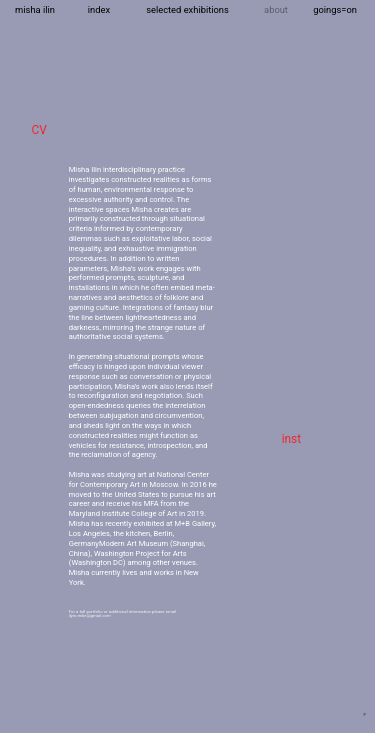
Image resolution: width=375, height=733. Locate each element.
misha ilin (35, 9)
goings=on (335, 9)
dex (102, 9)
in (91, 9)
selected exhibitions (187, 9)
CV (38, 130)
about (276, 9)
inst (291, 439)
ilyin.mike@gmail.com (90, 615)
